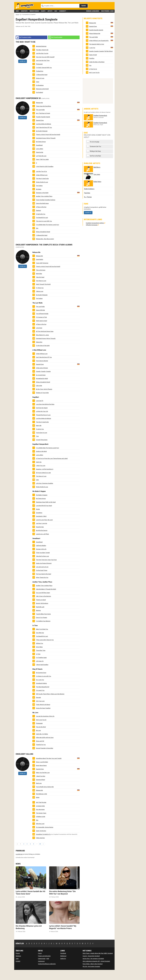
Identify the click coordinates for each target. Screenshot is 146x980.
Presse (18, 962)
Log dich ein (19, 863)
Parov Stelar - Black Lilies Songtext (93, 973)
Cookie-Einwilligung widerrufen (47, 973)
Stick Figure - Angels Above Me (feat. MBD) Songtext (98, 962)
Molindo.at (63, 965)
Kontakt (18, 970)
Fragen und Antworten (44, 965)
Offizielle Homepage (92, 234)
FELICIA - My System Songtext (91, 976)
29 (40, 853)
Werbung (18, 965)
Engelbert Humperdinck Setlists (95, 232)
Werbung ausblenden (93, 20)
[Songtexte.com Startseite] (25, 15)
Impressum (41, 970)
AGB (48, 968)
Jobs (17, 968)
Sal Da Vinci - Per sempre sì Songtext (93, 968)
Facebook (63, 962)
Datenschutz (42, 968)
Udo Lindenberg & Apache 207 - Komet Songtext (96, 970)
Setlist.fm (63, 968)
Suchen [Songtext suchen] (84, 15)
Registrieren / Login (107, 20)
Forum (40, 962)
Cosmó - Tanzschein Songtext (91, 965)
